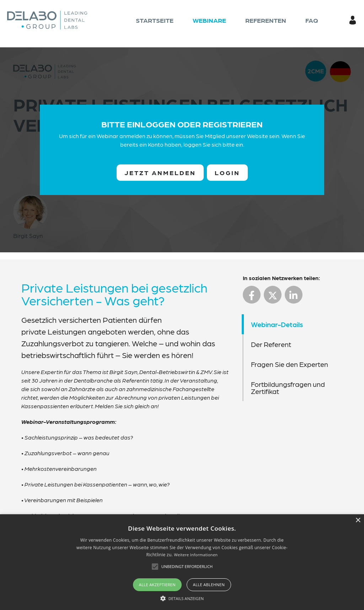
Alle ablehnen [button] (209, 585)
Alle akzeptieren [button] (157, 585)
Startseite (155, 20)
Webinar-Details (277, 324)
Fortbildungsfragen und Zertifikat (288, 388)
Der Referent (271, 344)
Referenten (266, 20)
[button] (182, 598)
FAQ (312, 20)
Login (227, 172)
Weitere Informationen (196, 555)
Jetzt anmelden (160, 172)
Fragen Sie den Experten (290, 364)
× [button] (358, 520)
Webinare (209, 20)
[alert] (182, 562)
